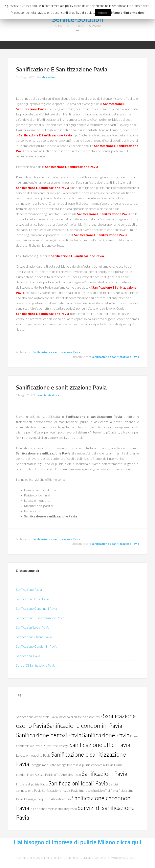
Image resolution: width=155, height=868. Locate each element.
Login (134, 858)
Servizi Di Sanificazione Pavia (36, 665)
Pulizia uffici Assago (56, 746)
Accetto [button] (103, 13)
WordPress (120, 858)
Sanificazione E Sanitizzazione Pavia (62, 69)
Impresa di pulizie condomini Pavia (90, 765)
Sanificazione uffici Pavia (100, 745)
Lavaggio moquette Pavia (33, 755)
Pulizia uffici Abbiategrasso (63, 774)
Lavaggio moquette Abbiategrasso (47, 799)
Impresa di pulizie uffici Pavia (98, 790)
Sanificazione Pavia (29, 589)
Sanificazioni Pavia (28, 656)
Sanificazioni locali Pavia (78, 783)
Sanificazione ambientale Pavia (37, 717)
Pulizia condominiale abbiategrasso (53, 809)
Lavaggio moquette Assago (48, 765)
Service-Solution (77, 19)
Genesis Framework (95, 858)
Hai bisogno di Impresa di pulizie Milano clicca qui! (78, 842)
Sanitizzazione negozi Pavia (60, 790)
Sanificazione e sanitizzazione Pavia (56, 352)
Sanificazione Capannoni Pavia (36, 608)
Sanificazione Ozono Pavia (34, 637)
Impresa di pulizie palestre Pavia (80, 717)
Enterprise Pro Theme (60, 858)
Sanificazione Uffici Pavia (33, 599)
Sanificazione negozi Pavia (49, 735)
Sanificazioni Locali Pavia (33, 627)
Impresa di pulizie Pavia (32, 784)
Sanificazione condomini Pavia (84, 725)
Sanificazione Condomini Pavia (37, 646)
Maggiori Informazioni (128, 12)
